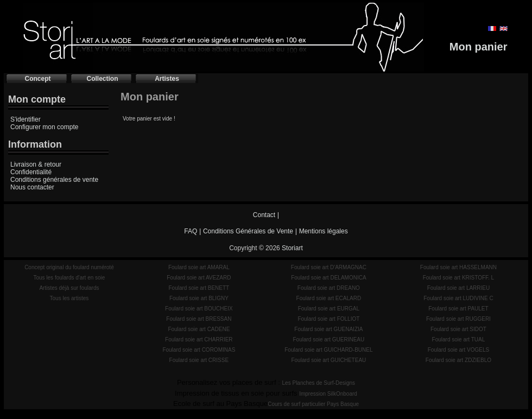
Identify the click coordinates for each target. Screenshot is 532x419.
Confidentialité (31, 172)
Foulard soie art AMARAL (199, 267)
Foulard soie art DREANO (329, 288)
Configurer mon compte (44, 127)
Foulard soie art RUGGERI (458, 319)
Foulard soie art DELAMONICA (328, 278)
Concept (38, 79)
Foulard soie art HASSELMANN (458, 267)
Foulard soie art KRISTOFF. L (459, 278)
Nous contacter (32, 187)
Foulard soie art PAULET (458, 309)
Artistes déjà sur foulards (69, 288)
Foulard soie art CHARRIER (199, 339)
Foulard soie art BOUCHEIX (199, 309)
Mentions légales (324, 231)
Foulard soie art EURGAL (329, 309)
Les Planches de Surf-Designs (319, 383)
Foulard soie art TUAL (459, 339)
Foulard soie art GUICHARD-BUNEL (328, 350)
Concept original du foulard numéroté (69, 267)
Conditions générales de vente (54, 180)
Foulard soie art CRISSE (199, 360)
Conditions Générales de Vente (248, 231)
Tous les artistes (69, 298)
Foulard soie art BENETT (199, 288)
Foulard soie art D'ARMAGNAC (329, 267)
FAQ (191, 231)
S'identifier (26, 119)
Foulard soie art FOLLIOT (328, 319)
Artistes (167, 79)
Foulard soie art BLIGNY (199, 298)
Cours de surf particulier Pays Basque (313, 404)
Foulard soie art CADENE (199, 329)
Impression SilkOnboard (328, 394)
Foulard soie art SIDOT (458, 329)
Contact (264, 215)
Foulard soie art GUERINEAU (329, 339)
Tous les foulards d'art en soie (69, 278)
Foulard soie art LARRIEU (459, 288)
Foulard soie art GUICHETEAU (328, 360)
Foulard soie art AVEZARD (199, 278)
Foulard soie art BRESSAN (199, 319)
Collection (102, 79)
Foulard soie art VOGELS (458, 350)
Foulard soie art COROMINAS (199, 350)
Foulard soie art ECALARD (329, 298)
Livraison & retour (36, 164)
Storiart (292, 248)
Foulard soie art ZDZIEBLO (458, 360)
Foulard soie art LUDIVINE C (458, 298)
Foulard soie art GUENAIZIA (328, 329)
